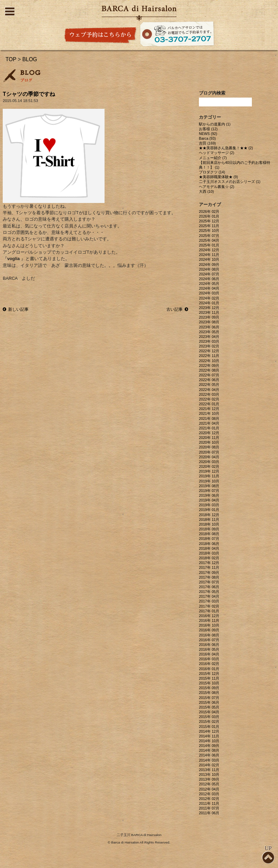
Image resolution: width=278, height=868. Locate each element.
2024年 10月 (209, 259)
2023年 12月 (209, 308)
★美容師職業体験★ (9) (218, 177)
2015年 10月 (209, 683)
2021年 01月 (209, 428)
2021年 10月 (209, 413)
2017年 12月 (209, 563)
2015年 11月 (209, 678)
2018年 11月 (209, 520)
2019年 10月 (209, 481)
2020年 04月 (209, 457)
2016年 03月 (209, 659)
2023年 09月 (209, 317)
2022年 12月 (209, 351)
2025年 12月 (209, 221)
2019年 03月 (209, 505)
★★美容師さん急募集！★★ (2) (226, 148)
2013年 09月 (209, 779)
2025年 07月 (209, 236)
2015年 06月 (209, 702)
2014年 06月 (209, 755)
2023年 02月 (209, 346)
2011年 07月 (209, 808)
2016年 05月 (209, 649)
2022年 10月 (209, 361)
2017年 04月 (209, 596)
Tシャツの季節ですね (29, 94)
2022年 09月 (209, 365)
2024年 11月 (209, 255)
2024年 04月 (209, 288)
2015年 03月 (209, 717)
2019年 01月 (209, 510)
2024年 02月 (209, 298)
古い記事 (177, 309)
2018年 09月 (209, 529)
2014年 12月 (209, 731)
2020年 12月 (209, 433)
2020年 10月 (209, 442)
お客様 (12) (208, 129)
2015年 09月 (209, 688)
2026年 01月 (209, 216)
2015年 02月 (209, 721)
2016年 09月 (209, 630)
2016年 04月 (209, 654)
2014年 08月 (209, 750)
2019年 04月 (209, 500)
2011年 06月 (209, 813)
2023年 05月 (209, 332)
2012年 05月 (209, 784)
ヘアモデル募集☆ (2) (217, 187)
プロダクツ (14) (212, 172)
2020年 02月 (209, 466)
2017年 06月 (209, 587)
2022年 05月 (209, 385)
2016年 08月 (209, 635)
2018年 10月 (209, 524)
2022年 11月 (209, 356)
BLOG (30, 59)
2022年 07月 (209, 375)
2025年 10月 (209, 231)
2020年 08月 (209, 447)
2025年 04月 (209, 240)
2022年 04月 (209, 390)
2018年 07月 (209, 539)
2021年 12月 (209, 409)
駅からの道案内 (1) (215, 124)
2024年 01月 (209, 303)
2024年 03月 (209, 293)
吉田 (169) (207, 143)
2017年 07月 (209, 582)
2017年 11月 (209, 567)
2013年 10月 (209, 775)
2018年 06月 (209, 544)
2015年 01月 (209, 727)
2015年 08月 (209, 693)
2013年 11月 (209, 770)
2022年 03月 (209, 394)
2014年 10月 (209, 741)
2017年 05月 (209, 592)
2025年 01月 (209, 245)
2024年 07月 (209, 274)
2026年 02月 (209, 211)
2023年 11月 (209, 312)
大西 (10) (206, 191)
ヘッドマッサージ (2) (217, 153)
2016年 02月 (209, 664)
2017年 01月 (209, 611)
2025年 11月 (209, 226)
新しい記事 (16, 309)
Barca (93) (207, 138)
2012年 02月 (209, 799)
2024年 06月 (209, 279)
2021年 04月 (209, 423)
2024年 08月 (209, 269)
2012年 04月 (209, 789)
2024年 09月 (209, 265)
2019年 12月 (209, 471)
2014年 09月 (209, 746)
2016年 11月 (209, 620)
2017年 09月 (209, 573)
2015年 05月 (209, 707)
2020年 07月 (209, 452)
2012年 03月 (209, 794)
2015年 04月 (209, 712)
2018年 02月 (209, 558)
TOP (11, 59)
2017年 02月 (209, 606)
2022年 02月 (209, 399)
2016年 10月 (209, 625)
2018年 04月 (209, 548)
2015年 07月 (209, 698)
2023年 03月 (209, 341)
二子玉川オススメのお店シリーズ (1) (230, 182)
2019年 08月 (209, 486)
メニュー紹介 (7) (213, 158)
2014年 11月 (209, 736)
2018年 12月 (209, 515)
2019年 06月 (209, 495)
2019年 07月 (209, 491)
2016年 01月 (209, 669)
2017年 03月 (209, 601)
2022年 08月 (209, 370)
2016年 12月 (209, 616)
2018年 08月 (209, 534)
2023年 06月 (209, 327)
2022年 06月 (209, 380)
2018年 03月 (209, 553)
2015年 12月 (209, 674)
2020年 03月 (209, 462)
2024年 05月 (209, 284)
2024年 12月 (209, 250)
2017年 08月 (209, 577)
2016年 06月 (209, 645)
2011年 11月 (209, 803)
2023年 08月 (209, 322)
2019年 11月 (209, 476)
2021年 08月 (209, 419)
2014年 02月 (209, 765)
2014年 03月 (209, 760)
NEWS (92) (208, 134)
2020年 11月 (209, 438)
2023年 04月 (209, 337)
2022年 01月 (209, 404)
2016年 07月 (209, 640)
